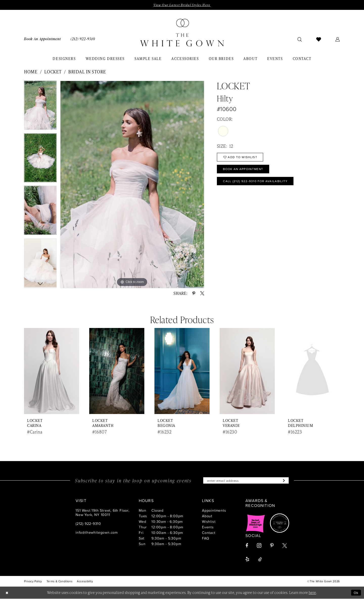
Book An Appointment (246, 172)
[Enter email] (246, 481)
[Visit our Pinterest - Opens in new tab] (272, 547)
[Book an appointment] (42, 39)
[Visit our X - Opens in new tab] (285, 547)
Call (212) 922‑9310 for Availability (259, 185)
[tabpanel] (40, 108)
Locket (53, 72)
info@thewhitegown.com (97, 534)
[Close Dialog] (8, 594)
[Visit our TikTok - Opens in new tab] (260, 561)
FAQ (206, 539)
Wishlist (209, 523)
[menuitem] (42, 39)
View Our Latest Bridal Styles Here (182, 5)
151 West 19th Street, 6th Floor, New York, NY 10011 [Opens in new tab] (103, 514)
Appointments (214, 512)
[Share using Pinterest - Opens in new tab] (194, 294)
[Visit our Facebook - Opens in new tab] (247, 547)
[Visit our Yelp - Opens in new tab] (247, 561)
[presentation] (52, 372)
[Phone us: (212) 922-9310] (83, 39)
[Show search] (300, 39)
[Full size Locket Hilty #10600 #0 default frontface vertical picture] (132, 185)
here (312, 594)
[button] (338, 39)
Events (208, 528)
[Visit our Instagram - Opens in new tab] (259, 547)
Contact (209, 534)
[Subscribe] (287, 481)
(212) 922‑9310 (88, 525)
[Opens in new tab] (256, 524)
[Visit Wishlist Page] (319, 39)
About (207, 517)
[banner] (182, 33)
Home (31, 72)
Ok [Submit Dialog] (356, 594)
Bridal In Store (87, 72)
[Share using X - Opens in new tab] (202, 294)
